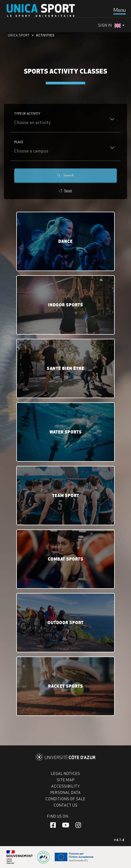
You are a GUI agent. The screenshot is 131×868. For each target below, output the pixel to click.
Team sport (66, 495)
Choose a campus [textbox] (31, 151)
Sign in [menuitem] (105, 25)
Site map (66, 780)
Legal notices (65, 774)
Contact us (65, 805)
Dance (65, 241)
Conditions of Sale (65, 799)
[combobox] (65, 123)
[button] (53, 825)
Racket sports (66, 686)
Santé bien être (65, 368)
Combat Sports (66, 559)
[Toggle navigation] (120, 10)
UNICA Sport (19, 35)
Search (66, 175)
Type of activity (27, 114)
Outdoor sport (66, 623)
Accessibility (66, 786)
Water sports (66, 432)
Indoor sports (66, 305)
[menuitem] (119, 25)
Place (19, 142)
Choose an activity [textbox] (33, 122)
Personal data (65, 793)
